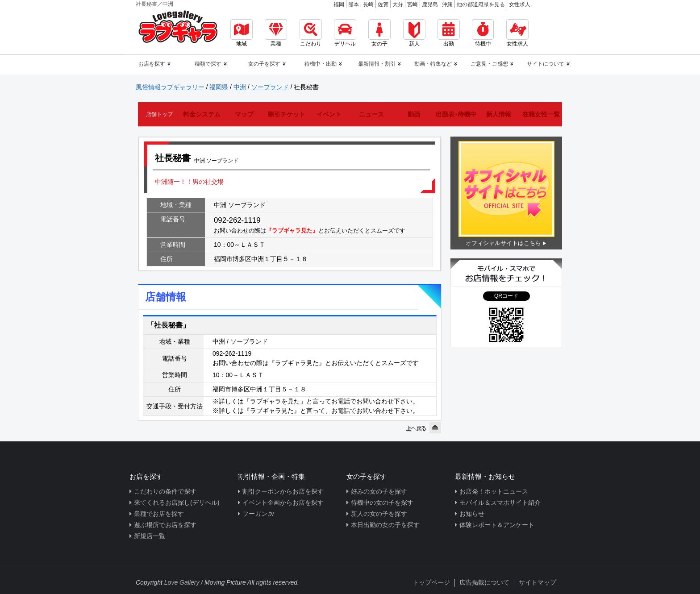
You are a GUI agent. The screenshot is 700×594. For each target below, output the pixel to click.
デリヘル (345, 33)
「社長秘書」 (168, 325)
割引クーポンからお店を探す (283, 491)
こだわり (311, 33)
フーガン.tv (258, 514)
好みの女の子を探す (379, 491)
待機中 (483, 33)
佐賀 (383, 4)
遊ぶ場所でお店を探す (165, 525)
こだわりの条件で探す (165, 491)
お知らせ (472, 514)
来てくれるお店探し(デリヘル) (177, 503)
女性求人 (520, 4)
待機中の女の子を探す (382, 503)
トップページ (431, 582)
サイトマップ (537, 582)
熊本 (354, 4)
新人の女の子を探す (379, 514)
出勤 (449, 33)
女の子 (379, 33)
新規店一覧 (150, 536)
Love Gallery (182, 582)
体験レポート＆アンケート (497, 525)
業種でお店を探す (159, 514)
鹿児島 (430, 4)
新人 (414, 33)
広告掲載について (484, 582)
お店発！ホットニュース (494, 491)
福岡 (339, 4)
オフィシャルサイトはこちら (503, 243)
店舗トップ (159, 114)
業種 (276, 33)
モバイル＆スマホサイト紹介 (500, 503)
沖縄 (447, 4)
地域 (242, 33)
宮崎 (412, 4)
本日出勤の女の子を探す (385, 525)
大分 (398, 4)
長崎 (368, 4)
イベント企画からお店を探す (283, 503)
